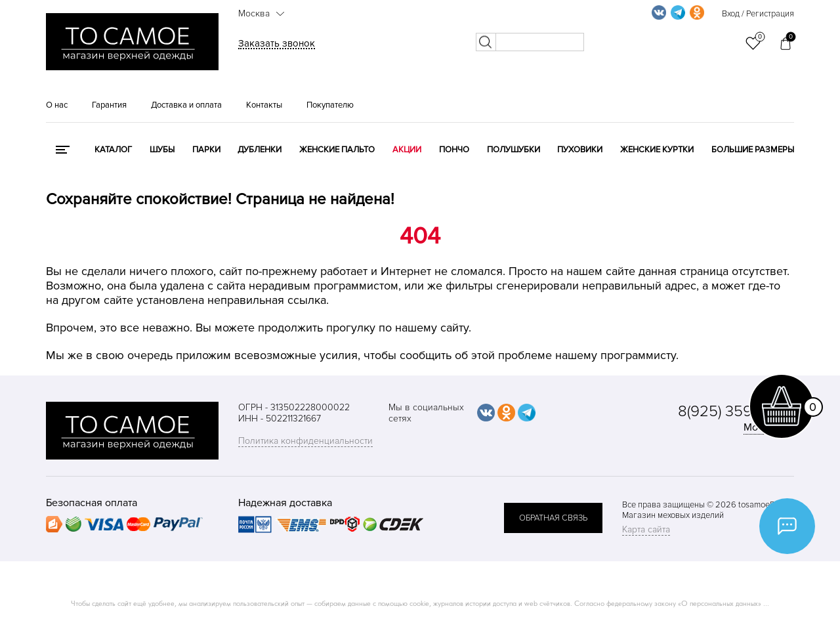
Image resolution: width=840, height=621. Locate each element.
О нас (57, 105)
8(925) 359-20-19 (736, 411)
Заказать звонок (277, 43)
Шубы (162, 150)
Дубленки (260, 150)
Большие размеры (753, 150)
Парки (206, 150)
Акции (407, 150)
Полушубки (514, 150)
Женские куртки (657, 150)
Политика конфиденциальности (305, 441)
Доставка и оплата (186, 105)
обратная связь (553, 518)
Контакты (264, 105)
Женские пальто (337, 150)
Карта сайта (646, 529)
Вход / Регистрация (758, 14)
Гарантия (109, 105)
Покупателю (330, 105)
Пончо (454, 150)
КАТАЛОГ (113, 150)
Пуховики (580, 150)
